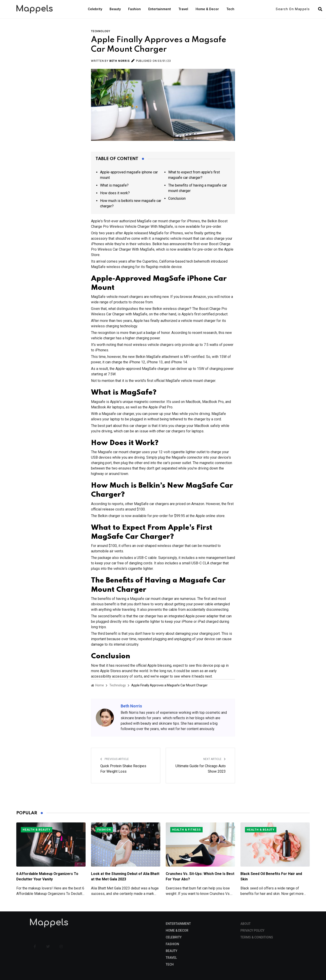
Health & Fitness (186, 830)
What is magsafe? (114, 185)
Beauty (115, 9)
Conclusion (177, 198)
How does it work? (115, 193)
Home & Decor (207, 9)
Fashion (134, 9)
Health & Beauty (37, 830)
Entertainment (160, 9)
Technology (101, 31)
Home (97, 685)
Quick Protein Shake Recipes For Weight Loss (123, 769)
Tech (230, 9)
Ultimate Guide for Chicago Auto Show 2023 (201, 769)
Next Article (215, 759)
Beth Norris (120, 61)
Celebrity (95, 9)
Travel (183, 9)
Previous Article (115, 759)
